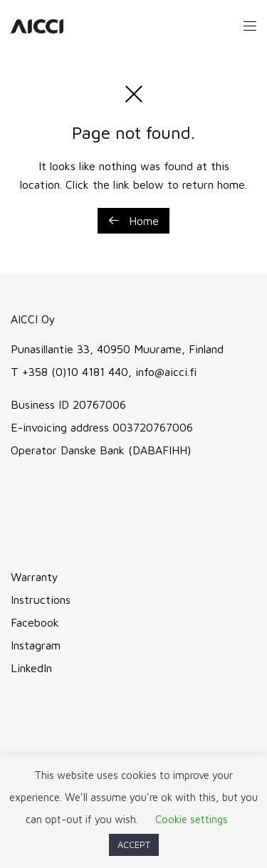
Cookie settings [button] (192, 819)
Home (133, 221)
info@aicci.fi (164, 372)
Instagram (36, 645)
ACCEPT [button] (134, 845)
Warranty (35, 577)
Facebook (35, 622)
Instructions (41, 600)
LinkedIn (31, 668)
